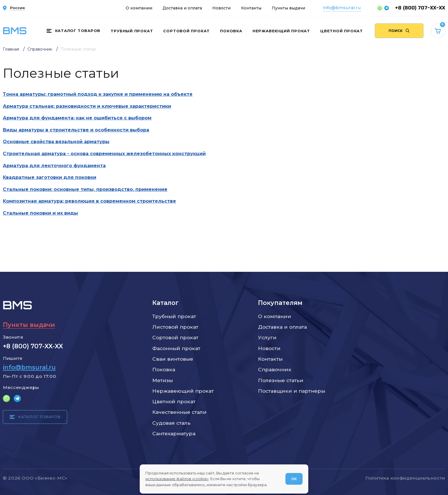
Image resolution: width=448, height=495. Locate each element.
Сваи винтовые (173, 359)
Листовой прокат (175, 327)
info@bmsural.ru (342, 8)
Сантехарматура (174, 433)
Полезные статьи (281, 380)
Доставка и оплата (182, 8)
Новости (221, 8)
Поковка (231, 31)
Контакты (251, 8)
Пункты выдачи (288, 8)
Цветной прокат (342, 31)
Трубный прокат (132, 31)
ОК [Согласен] (294, 479)
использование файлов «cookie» (177, 479)
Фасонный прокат (176, 348)
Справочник (275, 369)
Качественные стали (179, 412)
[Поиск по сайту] (399, 31)
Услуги (267, 337)
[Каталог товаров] (73, 31)
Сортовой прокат (186, 31)
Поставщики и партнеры (292, 391)
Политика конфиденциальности (405, 478)
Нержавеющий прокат (281, 31)
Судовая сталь (171, 423)
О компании (139, 8)
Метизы (163, 380)
